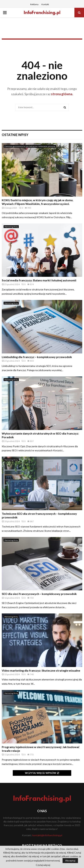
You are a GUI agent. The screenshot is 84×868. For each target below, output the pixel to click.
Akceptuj (70, 860)
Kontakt (45, 4)
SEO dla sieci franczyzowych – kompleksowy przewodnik (39, 594)
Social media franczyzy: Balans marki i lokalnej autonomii (39, 280)
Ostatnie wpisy (15, 135)
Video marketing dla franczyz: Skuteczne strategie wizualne (41, 670)
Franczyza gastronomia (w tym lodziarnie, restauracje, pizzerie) (30, 146)
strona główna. (62, 94)
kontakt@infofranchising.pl (47, 835)
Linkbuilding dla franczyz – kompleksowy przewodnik (37, 357)
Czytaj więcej (43, 865)
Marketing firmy (11, 227)
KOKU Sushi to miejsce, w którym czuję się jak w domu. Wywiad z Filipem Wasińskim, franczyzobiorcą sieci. (38, 202)
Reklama (34, 4)
